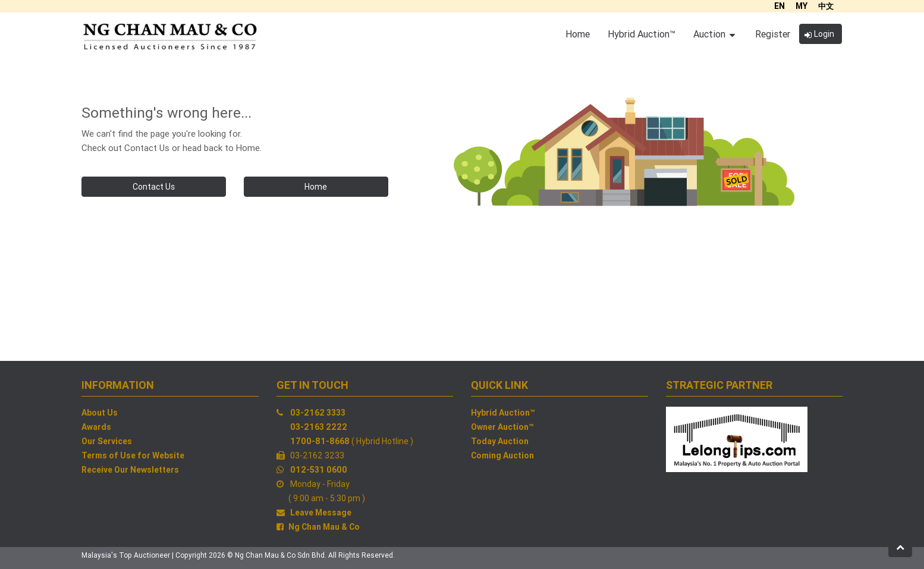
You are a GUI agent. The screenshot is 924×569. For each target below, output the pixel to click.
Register (773, 34)
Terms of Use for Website (133, 455)
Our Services (107, 441)
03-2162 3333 (318, 413)
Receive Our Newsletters (130, 470)
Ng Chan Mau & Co (324, 527)
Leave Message (321, 513)
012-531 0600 (319, 470)
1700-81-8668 (320, 441)
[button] (900, 547)
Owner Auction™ (502, 427)
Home (316, 187)
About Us (100, 413)
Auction (714, 34)
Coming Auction (502, 455)
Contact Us (154, 187)
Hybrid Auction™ (503, 413)
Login (819, 34)
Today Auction (500, 441)
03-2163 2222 (319, 427)
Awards (96, 427)
